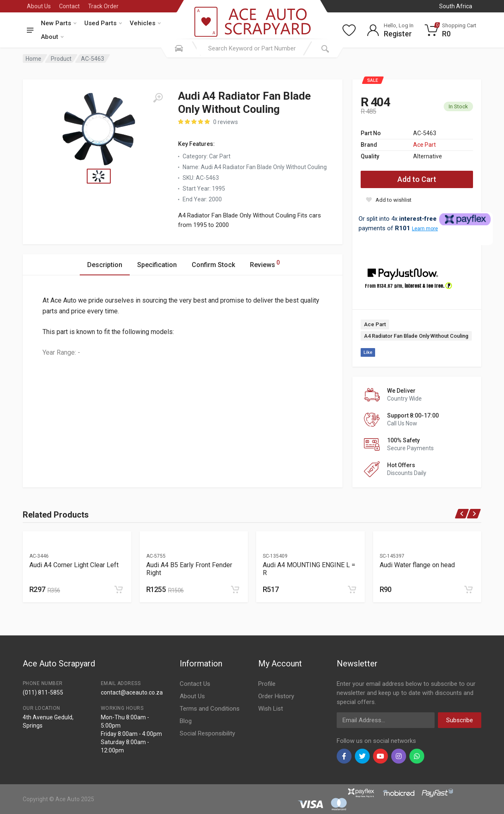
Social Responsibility (207, 733)
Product (61, 59)
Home (33, 59)
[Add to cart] (119, 590)
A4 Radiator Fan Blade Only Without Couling (416, 336)
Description (105, 265)
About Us (39, 6)
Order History (276, 696)
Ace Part (424, 145)
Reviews (265, 264)
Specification (157, 265)
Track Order (103, 6)
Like (368, 352)
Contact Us (195, 684)
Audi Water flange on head (417, 565)
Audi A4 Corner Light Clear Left (74, 565)
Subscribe (460, 720)
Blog (186, 721)
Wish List (271, 709)
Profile (267, 684)
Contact (69, 6)
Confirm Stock (213, 265)
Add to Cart (417, 179)
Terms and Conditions (210, 709)
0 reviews (226, 122)
